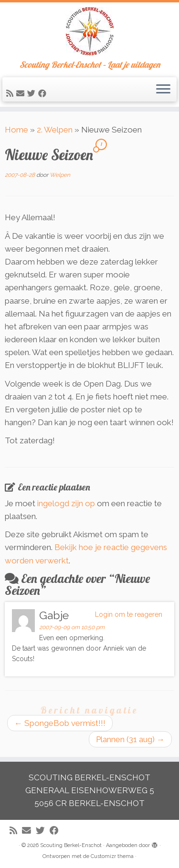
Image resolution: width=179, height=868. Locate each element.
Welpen (60, 175)
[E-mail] (22, 93)
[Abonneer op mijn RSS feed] (11, 93)
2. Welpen (55, 130)
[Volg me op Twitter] (33, 93)
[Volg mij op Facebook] (44, 93)
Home (16, 130)
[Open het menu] (163, 90)
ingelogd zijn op (66, 503)
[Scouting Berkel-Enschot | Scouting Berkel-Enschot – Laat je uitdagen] (89, 31)
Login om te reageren (129, 614)
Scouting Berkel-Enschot (71, 845)
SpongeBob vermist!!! (60, 723)
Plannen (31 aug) (130, 739)
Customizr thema (112, 856)
